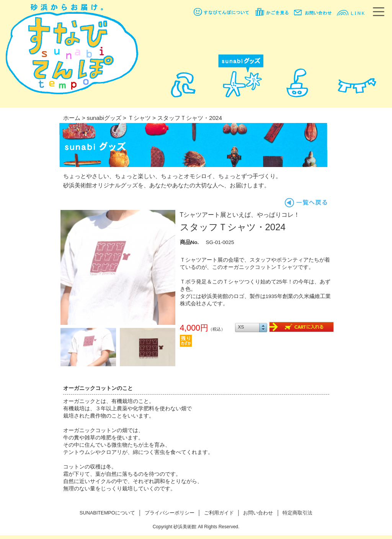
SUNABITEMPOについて (107, 513)
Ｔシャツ (139, 118)
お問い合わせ (258, 513)
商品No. (189, 242)
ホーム (72, 118)
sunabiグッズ (104, 118)
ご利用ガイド (219, 513)
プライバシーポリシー (170, 513)
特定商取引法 (297, 513)
